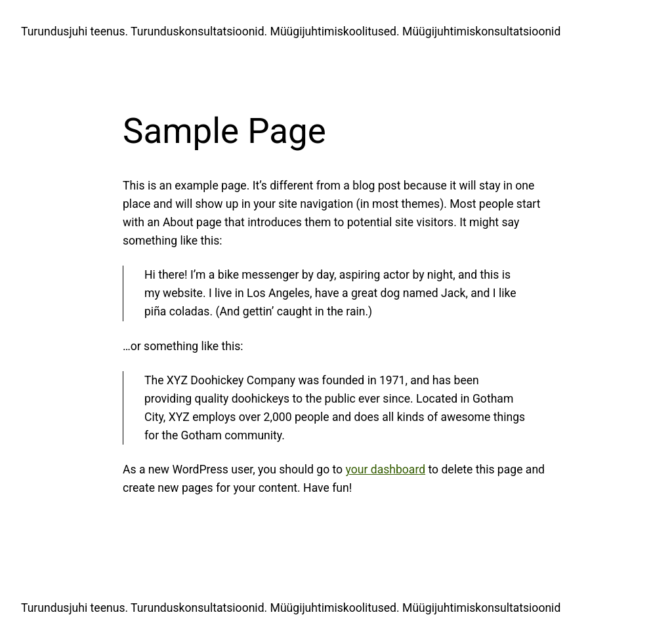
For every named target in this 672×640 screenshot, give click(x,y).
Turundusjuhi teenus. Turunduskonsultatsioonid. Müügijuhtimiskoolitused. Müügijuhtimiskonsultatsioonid (291, 31)
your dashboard (386, 470)
